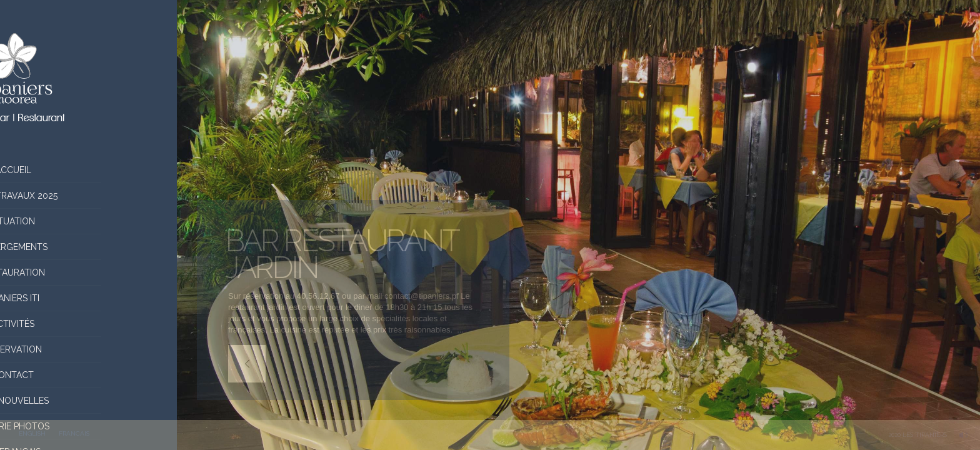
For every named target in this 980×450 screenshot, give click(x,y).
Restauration (89, 272)
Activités (88, 324)
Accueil (89, 170)
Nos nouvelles (89, 401)
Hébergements (89, 247)
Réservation (89, 349)
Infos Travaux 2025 (88, 196)
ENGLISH (32, 433)
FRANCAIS (74, 433)
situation (88, 221)
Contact (88, 375)
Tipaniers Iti (88, 298)
